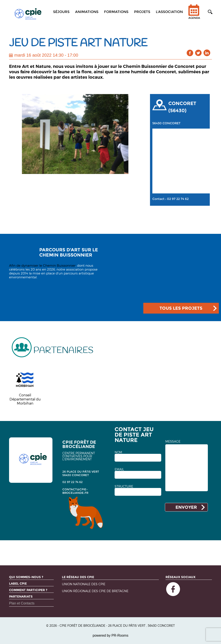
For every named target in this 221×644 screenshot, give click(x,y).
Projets (142, 12)
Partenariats (21, 596)
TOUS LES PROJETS (181, 308)
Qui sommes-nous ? (26, 577)
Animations (87, 12)
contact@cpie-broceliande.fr (75, 491)
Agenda (194, 15)
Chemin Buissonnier (59, 265)
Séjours (61, 12)
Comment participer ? (28, 590)
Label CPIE (18, 583)
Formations (116, 12)
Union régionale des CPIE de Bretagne (95, 591)
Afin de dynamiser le (26, 265)
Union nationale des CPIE (84, 584)
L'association (169, 12)
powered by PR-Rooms (110, 635)
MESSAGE (173, 442)
